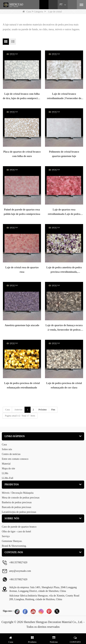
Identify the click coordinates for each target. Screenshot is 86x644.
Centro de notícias (11, 454)
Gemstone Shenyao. (12, 541)
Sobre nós (7, 449)
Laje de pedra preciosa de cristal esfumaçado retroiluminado (22, 385)
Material (6, 464)
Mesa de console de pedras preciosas (21, 498)
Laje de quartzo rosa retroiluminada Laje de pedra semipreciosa (64, 212)
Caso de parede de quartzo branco (19, 527)
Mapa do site (8, 468)
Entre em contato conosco (15, 459)
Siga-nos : (8, 611)
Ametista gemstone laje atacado (22, 325)
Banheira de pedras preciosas (17, 502)
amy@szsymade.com (20, 571)
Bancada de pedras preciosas (17, 507)
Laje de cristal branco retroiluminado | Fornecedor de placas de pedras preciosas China (64, 97)
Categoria (39, 12)
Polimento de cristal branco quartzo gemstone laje (64, 154)
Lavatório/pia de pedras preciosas (19, 512)
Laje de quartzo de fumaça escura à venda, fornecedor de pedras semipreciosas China (64, 328)
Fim (53, 410)
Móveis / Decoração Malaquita (18, 493)
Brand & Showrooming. (14, 546)
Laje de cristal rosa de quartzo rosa (22, 270)
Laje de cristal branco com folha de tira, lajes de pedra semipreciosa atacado (22, 97)
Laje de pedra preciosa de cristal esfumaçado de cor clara (64, 385)
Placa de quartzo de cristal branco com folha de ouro (22, 154)
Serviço (6, 536)
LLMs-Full (8, 478)
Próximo (43, 410)
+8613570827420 (18, 579)
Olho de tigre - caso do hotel (16, 532)
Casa (27, 12)
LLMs (5, 473)
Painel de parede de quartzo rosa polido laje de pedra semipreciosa (22, 212)
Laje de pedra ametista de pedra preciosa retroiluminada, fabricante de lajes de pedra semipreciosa (64, 270)
